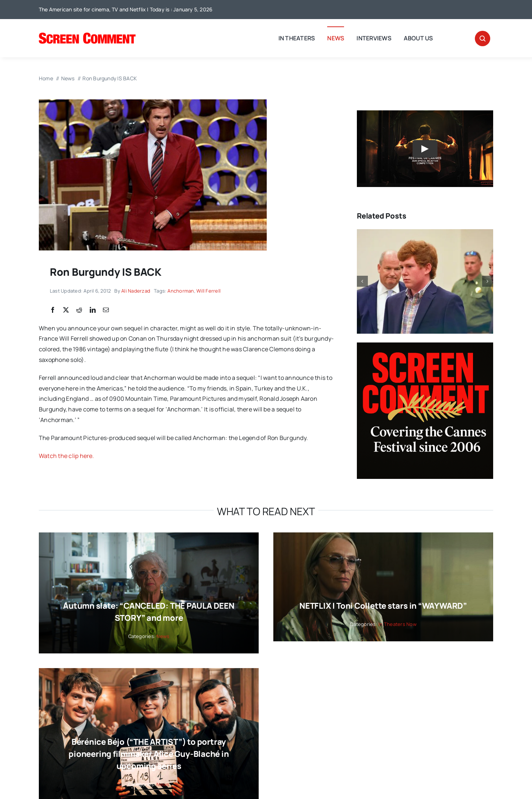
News (163, 636)
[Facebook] (53, 310)
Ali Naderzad (136, 291)
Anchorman (181, 291)
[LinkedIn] (93, 310)
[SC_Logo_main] (87, 36)
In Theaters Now (398, 624)
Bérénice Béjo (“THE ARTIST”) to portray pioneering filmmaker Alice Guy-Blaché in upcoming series (149, 754)
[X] (66, 310)
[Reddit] (79, 310)
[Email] (106, 310)
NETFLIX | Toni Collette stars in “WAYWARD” (383, 606)
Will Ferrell (208, 291)
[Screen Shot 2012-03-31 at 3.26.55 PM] (153, 102)
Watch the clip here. (66, 456)
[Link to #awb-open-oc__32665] (483, 39)
